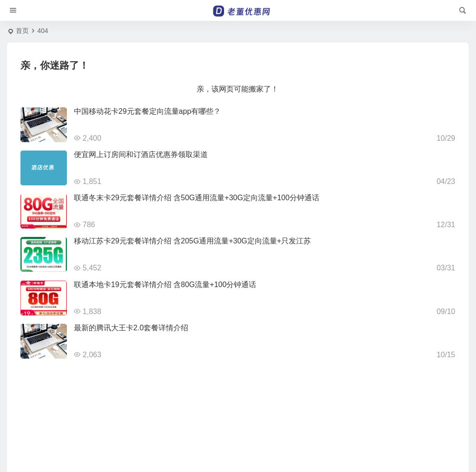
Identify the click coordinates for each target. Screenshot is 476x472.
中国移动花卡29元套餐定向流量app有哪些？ (148, 111)
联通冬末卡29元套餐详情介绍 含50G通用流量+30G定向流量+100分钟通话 (197, 198)
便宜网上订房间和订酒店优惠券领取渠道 (141, 154)
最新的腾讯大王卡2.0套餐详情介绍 (131, 328)
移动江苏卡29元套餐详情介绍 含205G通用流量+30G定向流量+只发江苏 (192, 241)
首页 (22, 31)
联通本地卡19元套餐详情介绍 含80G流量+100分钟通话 (165, 285)
